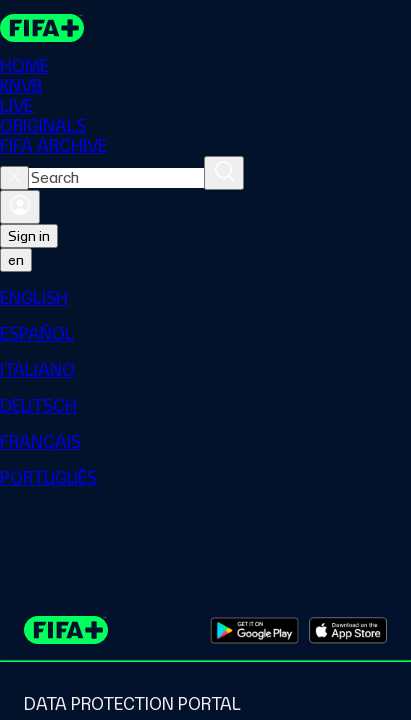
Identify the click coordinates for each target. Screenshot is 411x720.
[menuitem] (205, 298)
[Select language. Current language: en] (16, 260)
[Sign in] (20, 207)
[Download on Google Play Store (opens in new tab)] (254, 630)
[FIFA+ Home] (42, 28)
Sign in (29, 236)
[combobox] (116, 178)
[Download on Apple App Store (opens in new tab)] (348, 630)
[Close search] (14, 178)
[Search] (224, 173)
